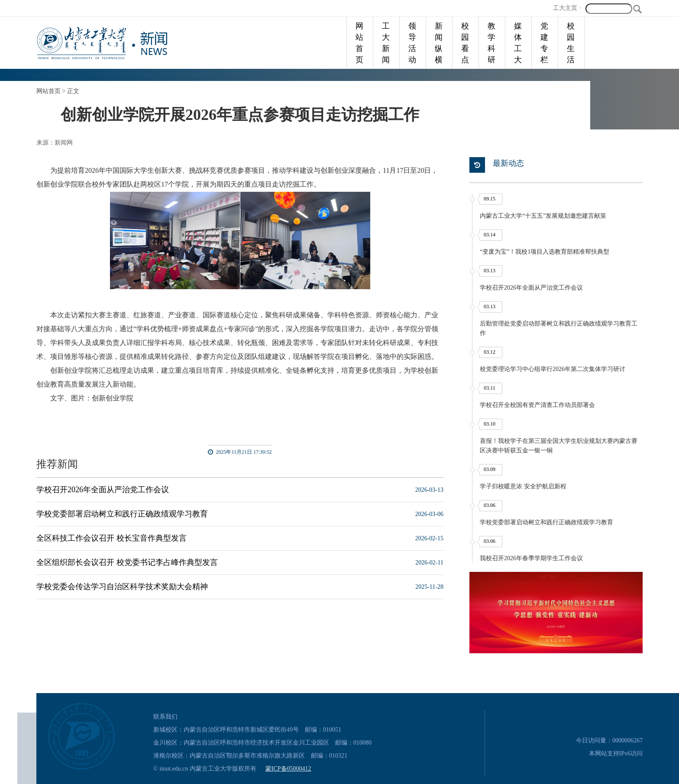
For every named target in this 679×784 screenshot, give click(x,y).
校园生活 (571, 43)
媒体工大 (518, 43)
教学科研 (491, 43)
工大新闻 (386, 43)
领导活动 (412, 43)
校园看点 (465, 43)
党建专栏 (544, 43)
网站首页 (359, 43)
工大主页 (565, 8)
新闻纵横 (439, 43)
